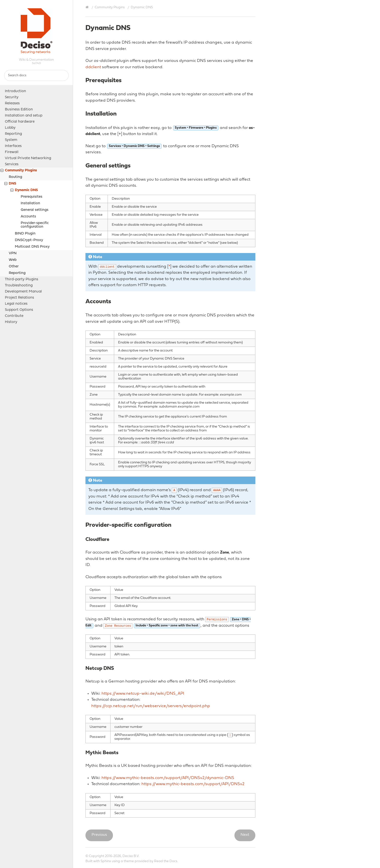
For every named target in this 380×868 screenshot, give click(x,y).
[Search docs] (36, 75)
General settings (35, 210)
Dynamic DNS (24, 191)
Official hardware (20, 122)
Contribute (14, 316)
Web (13, 260)
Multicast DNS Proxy (32, 247)
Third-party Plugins (22, 279)
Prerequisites (32, 197)
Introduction (15, 91)
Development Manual (23, 292)
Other (14, 267)
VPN (13, 253)
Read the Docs (166, 861)
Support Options (19, 310)
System (11, 140)
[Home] (88, 7)
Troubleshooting (19, 286)
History (11, 322)
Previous (99, 835)
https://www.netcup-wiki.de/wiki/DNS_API (143, 694)
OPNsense (37, 31)
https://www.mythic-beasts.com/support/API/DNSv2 (193, 784)
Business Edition (19, 110)
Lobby (10, 128)
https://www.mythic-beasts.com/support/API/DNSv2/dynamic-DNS (168, 778)
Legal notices (16, 304)
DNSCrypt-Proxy (29, 240)
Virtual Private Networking (28, 158)
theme (129, 861)
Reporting (13, 134)
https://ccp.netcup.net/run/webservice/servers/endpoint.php (151, 706)
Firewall (12, 152)
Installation (30, 203)
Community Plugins (19, 171)
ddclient (93, 67)
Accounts (28, 217)
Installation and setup (24, 116)
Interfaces (13, 146)
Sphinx (106, 861)
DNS (10, 184)
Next (245, 835)
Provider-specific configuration (35, 225)
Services (12, 164)
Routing (15, 177)
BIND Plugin (25, 234)
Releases (12, 103)
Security (12, 97)
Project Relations (19, 298)
